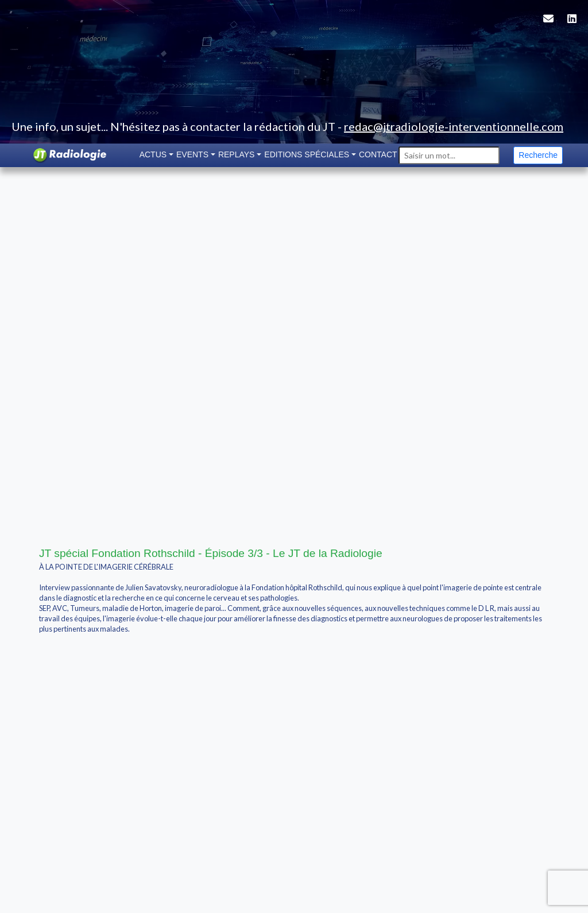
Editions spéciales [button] (307, 154)
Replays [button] (237, 154)
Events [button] (192, 154)
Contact (378, 154)
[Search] (449, 156)
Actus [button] (153, 154)
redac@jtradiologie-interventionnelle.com (454, 126)
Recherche (538, 155)
